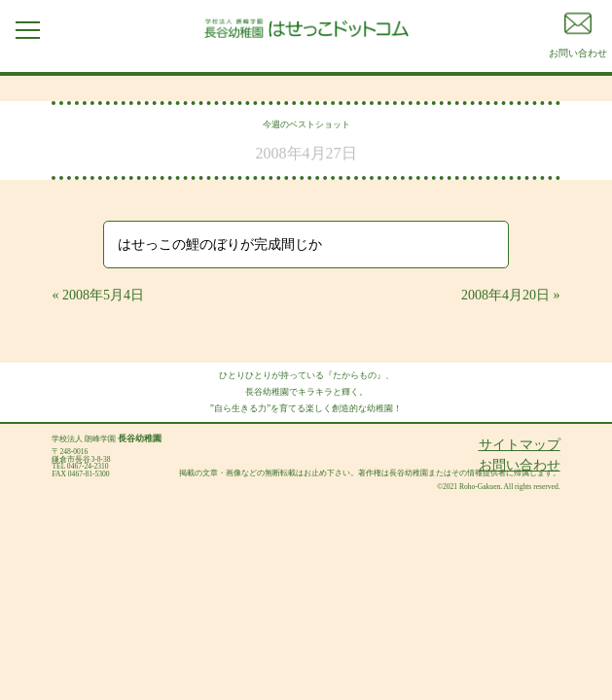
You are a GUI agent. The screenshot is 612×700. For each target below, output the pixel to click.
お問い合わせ (520, 465)
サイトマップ (520, 445)
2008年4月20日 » (511, 295)
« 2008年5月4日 (98, 295)
